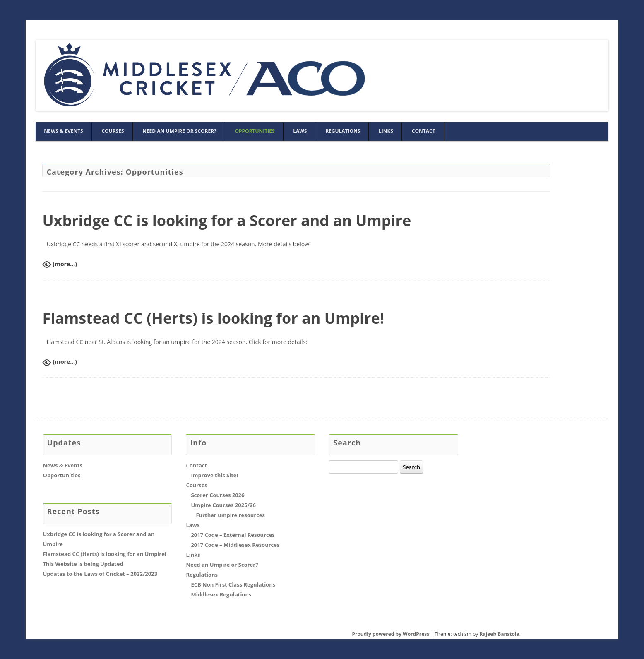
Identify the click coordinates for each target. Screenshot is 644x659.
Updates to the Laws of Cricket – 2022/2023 (100, 574)
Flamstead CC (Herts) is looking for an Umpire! (213, 318)
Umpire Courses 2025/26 (223, 505)
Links (386, 131)
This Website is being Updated (83, 564)
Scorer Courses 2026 (217, 495)
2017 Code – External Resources (233, 535)
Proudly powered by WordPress (390, 634)
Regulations (343, 131)
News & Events (63, 131)
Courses (113, 131)
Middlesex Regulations (221, 594)
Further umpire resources (230, 515)
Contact (424, 131)
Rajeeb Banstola (499, 634)
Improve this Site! (214, 475)
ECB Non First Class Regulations (233, 584)
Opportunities (255, 131)
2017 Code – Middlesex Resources (235, 545)
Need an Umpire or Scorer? (179, 131)
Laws (300, 131)
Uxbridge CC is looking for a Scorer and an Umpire (227, 220)
